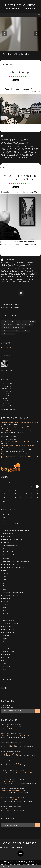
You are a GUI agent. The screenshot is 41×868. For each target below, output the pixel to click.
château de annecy (16, 150)
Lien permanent (8, 136)
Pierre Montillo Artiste (20, 5)
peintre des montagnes (28, 272)
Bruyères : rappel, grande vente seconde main (17, 423)
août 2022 (6, 394)
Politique (6, 636)
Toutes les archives (8, 410)
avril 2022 (6, 401)
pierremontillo (8, 334)
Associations (7, 536)
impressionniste (21, 273)
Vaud (4, 670)
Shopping (6, 648)
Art (4, 518)
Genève (14, 264)
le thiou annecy (21, 148)
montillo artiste (8, 321)
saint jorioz (7, 645)
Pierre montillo (8, 630)
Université (6, 667)
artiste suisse (15, 139)
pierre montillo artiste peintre (17, 155)
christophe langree (13, 269)
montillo (4, 150)
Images (5, 589)
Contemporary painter (10, 546)
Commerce (6, 543)
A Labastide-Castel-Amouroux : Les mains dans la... (19, 431)
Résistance (6, 642)
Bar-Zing (7, 447)
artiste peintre (14, 153)
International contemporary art (13, 142)
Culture (15, 141)
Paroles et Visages (24, 454)
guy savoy (25, 269)
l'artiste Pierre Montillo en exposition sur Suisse (21, 177)
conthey (25, 331)
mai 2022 (5, 399)
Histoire (6, 586)
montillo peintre (7, 270)
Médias (5, 608)
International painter (10, 595)
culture (4, 157)
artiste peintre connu (21, 281)
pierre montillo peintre (11, 331)
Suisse (5, 661)
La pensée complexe (8, 454)
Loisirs (5, 605)
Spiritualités (8, 657)
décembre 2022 (7, 384)
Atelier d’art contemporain (12, 540)
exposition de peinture (27, 141)
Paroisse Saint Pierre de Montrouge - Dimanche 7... (19, 435)
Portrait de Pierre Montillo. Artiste (13, 791)
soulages (11, 273)
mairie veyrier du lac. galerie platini (14, 278)
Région (5, 639)
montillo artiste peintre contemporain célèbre (19, 154)
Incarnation (12, 439)
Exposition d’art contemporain (13, 567)
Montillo (5, 192)
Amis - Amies (7, 515)
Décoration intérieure (10, 552)
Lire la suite (6, 348)
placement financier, (10, 633)
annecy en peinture (8, 148)
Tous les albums (7, 371)
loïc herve (24, 276)
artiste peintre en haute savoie (19, 275)
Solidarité (6, 654)
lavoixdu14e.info (10, 437)
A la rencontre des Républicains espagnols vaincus (19, 442)
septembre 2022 (7, 391)
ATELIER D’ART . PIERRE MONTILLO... (14, 727)
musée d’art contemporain (17, 157)
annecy (8, 147)
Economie (6, 558)
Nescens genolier (9, 620)
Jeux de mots (7, 599)
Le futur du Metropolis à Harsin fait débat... (17, 456)
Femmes (5, 571)
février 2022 (7, 406)
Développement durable (10, 555)
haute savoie (16, 147)
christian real (21, 279)
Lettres (5, 602)
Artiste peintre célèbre (11, 524)
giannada (12, 279)
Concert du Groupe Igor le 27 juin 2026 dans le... (19, 427)
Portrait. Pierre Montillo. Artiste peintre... (15, 800)
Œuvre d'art (24, 144)
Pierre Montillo (33, 92)
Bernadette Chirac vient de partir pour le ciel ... (19, 446)
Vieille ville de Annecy (9, 745)
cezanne (4, 273)
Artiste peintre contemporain (13, 527)
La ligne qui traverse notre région (13, 450)
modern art (24, 153)
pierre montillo (33, 148)
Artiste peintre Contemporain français (16, 530)
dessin (32, 156)
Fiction (5, 574)
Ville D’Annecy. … (21, 72)
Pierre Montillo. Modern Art (11, 763)
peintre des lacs (13, 272)
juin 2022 (6, 396)
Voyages (5, 673)
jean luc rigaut (14, 276)
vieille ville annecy (29, 147)
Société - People (13, 144)
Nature (5, 617)
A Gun (3, 439)
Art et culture (8, 521)
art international (19, 151)
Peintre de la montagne (11, 623)
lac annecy (30, 151)
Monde (5, 611)
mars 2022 (6, 403)
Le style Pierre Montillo (9, 782)
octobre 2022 (7, 389)
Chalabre (4, 443)
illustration (25, 156)
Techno (5, 664)
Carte (4, 688)
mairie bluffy (33, 276)
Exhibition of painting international (16, 561)
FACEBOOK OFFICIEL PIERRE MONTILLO (15, 736)
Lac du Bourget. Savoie (10, 754)
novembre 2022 (7, 386)
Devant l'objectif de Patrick (14, 433)
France (5, 577)
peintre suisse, (14, 266)
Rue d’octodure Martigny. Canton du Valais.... (17, 772)
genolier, (21, 264)
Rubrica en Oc (6, 429)
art (25, 150)
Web (4, 676)
